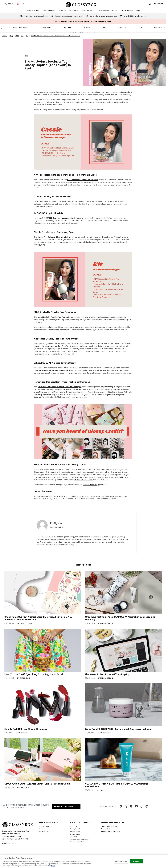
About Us (73, 826)
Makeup (87, 27)
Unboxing (67, 27)
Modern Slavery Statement (112, 832)
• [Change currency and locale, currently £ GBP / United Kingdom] (21, 4)
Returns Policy (44, 826)
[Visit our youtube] (136, 806)
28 (27, 36)
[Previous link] (2, 28)
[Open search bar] (150, 4)
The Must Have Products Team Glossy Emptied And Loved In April (55, 36)
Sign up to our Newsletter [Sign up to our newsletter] (66, 806)
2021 (17, 36)
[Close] (165, 861)
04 (22, 36)
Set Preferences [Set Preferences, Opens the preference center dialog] (121, 861)
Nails (104, 27)
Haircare (158, 27)
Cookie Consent (9, 843)
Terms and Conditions (110, 826)
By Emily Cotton (25, 623)
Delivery (42, 829)
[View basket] (158, 4)
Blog (11, 36)
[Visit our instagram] (131, 806)
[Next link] (165, 28)
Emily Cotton (59, 523)
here (53, 866)
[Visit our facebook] (121, 806)
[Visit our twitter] (126, 806)
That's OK (137, 861)
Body (140, 27)
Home (4, 36)
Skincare (122, 27)
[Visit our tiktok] (142, 806)
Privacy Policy (106, 829)
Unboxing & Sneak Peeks (19, 27)
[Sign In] (9, 4)
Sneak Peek (46, 27)
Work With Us (75, 834)
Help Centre (43, 832)
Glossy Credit (75, 829)
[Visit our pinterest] (147, 806)
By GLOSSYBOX (23, 678)
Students (73, 837)
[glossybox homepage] (83, 4)
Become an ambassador (79, 839)
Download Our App (77, 842)
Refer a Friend (75, 832)
